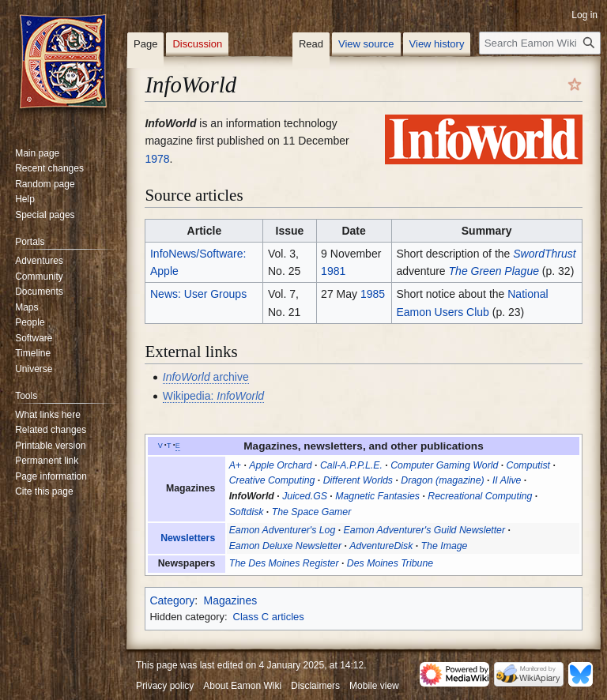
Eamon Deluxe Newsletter (285, 546)
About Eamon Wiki (242, 686)
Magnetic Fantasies (377, 496)
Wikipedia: (213, 396)
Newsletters (188, 538)
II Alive (507, 480)
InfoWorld (252, 496)
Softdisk (247, 512)
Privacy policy (165, 686)
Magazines (230, 600)
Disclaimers (315, 686)
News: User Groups (198, 294)
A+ (235, 465)
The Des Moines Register (284, 563)
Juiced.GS (305, 496)
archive (206, 377)
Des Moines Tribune (390, 563)
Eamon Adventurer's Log (283, 530)
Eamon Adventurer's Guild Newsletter (424, 530)
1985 (373, 294)
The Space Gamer (312, 512)
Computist (528, 465)
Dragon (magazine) (442, 480)
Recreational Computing (480, 496)
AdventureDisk (381, 546)
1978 (157, 159)
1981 (333, 271)
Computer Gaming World (444, 465)
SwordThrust (544, 254)
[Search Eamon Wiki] (540, 43)
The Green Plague (494, 271)
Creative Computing (272, 480)
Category (172, 600)
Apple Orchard (280, 465)
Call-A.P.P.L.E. (351, 465)
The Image (445, 546)
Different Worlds (358, 480)
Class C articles (269, 617)
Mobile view (374, 686)
